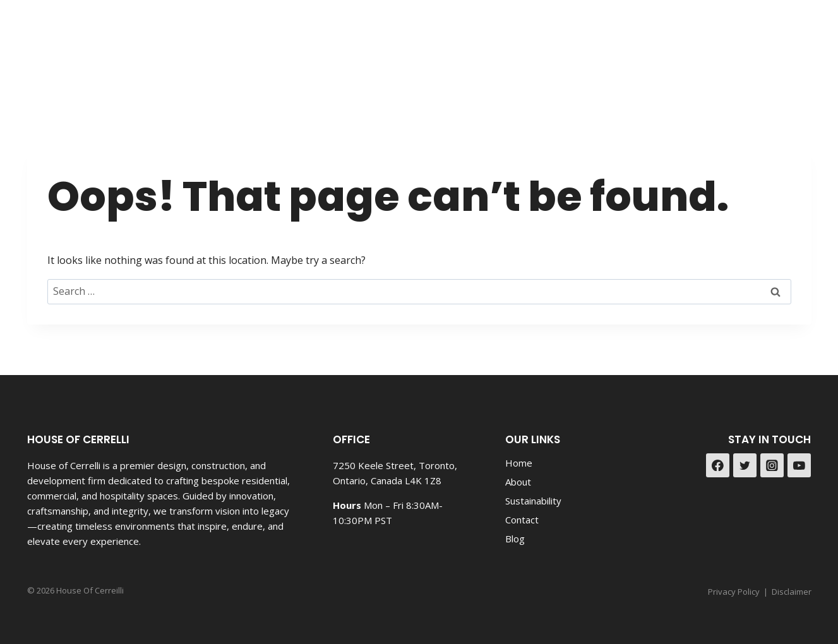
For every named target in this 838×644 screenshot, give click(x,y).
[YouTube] (799, 465)
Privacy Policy (734, 592)
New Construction (388, 48)
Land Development (508, 48)
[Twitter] (745, 465)
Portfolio (602, 48)
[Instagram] (797, 48)
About (518, 482)
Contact (704, 48)
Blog (654, 48)
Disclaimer (792, 592)
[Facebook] (766, 48)
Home (519, 463)
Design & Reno (281, 48)
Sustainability (533, 501)
